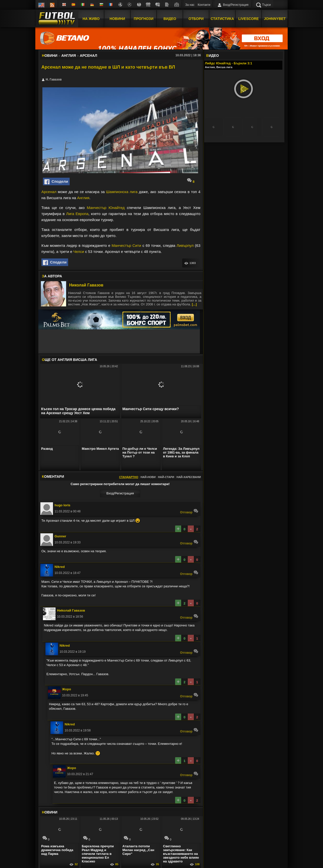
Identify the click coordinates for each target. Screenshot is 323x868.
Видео (170, 18)
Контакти (204, 5)
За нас (190, 5)
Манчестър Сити (126, 245)
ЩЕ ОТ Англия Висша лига (70, 360)
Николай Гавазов (86, 285)
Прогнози (144, 18)
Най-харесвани (189, 477)
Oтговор (189, 511)
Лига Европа (77, 214)
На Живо (91, 18)
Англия (83, 198)
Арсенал (49, 192)
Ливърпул (185, 245)
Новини (117, 18)
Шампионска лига (122, 192)
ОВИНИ (50, 812)
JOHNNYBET (275, 18)
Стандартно (129, 477)
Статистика (222, 18)
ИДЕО (212, 56)
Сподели (56, 182)
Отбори (196, 18)
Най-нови (148, 477)
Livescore (249, 18)
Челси (79, 252)
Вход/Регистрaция (120, 493)
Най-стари (166, 477)
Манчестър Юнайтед (106, 208)
